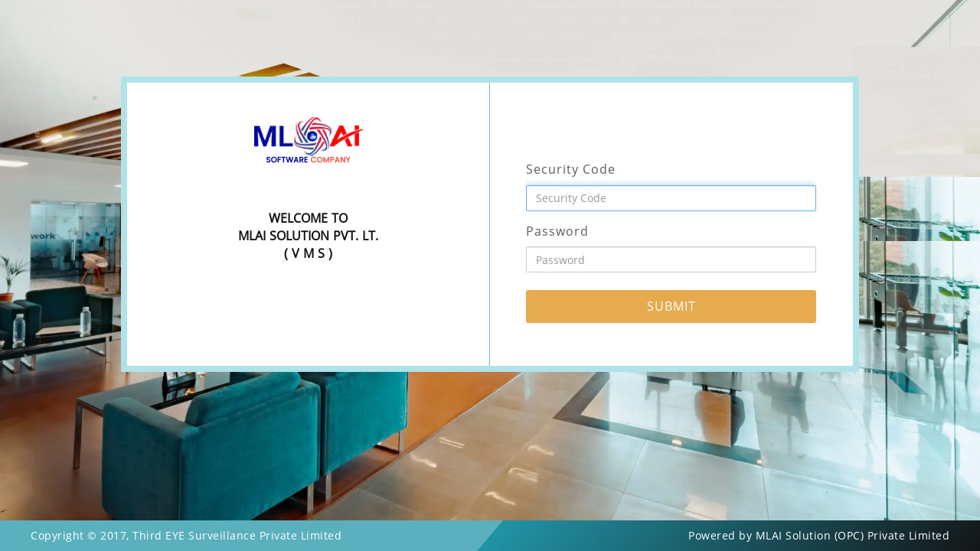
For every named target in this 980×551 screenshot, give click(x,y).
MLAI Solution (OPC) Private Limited (853, 535)
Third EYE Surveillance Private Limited (237, 535)
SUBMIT (671, 306)
